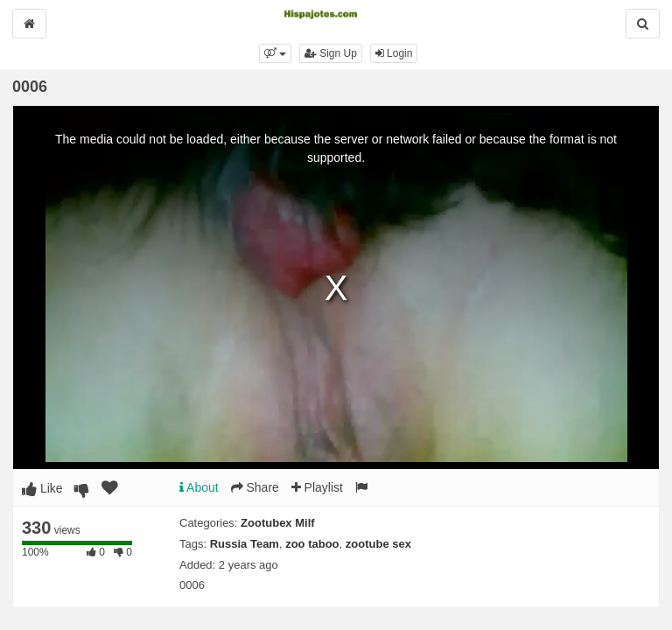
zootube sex (378, 544)
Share (255, 487)
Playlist (317, 487)
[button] (275, 53)
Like (42, 488)
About (199, 487)
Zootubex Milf (278, 523)
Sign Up (331, 53)
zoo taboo (312, 544)
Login (394, 53)
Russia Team (245, 544)
